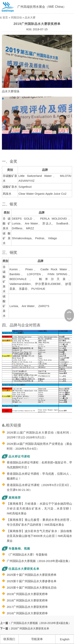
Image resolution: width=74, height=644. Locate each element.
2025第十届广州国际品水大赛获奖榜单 (32, 575)
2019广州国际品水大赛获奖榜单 (27, 594)
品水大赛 (30, 17)
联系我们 (9, 639)
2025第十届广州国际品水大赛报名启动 (32, 588)
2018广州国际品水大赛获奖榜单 (27, 600)
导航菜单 (37, 639)
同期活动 (16, 17)
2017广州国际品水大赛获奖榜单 (27, 607)
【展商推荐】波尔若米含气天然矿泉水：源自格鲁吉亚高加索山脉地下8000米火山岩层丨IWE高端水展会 (39, 536)
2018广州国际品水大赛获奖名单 (30, 628)
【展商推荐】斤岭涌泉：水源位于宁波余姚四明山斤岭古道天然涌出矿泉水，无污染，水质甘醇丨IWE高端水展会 (39, 508)
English (65, 639)
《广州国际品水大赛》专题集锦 (27, 555)
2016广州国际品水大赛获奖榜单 (27, 613)
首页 (5, 17)
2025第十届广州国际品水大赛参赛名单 (32, 581)
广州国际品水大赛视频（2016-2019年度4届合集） (39, 561)
